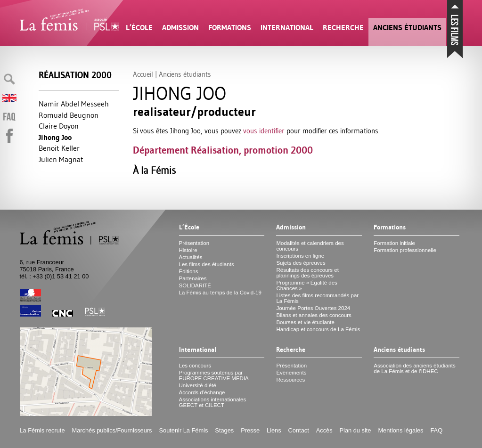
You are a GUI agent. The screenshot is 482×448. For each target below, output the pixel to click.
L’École (139, 28)
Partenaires (193, 278)
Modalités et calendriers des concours (310, 246)
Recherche (343, 28)
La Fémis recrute (42, 430)
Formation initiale (394, 243)
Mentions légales (400, 430)
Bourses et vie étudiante (305, 322)
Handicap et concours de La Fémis (318, 329)
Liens (274, 430)
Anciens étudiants (407, 28)
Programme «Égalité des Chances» (306, 285)
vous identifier (264, 131)
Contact (299, 430)
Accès (324, 430)
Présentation (194, 243)
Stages (224, 430)
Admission (180, 28)
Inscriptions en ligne (300, 256)
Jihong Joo (55, 137)
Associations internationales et (213, 402)
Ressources (290, 380)
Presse (250, 430)
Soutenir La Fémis (184, 430)
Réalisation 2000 (75, 75)
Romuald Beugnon (69, 115)
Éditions (189, 271)
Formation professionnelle (405, 250)
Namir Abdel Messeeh (74, 104)
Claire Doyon (59, 126)
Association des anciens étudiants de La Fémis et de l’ (414, 368)
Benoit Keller (59, 148)
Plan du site (355, 430)
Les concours (195, 366)
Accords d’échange (202, 392)
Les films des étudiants (207, 264)
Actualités (191, 257)
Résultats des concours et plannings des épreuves (307, 273)
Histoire (188, 250)
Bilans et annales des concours (314, 315)
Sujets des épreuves (301, 263)
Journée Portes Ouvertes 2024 (313, 308)
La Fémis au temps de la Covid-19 (220, 293)
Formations (230, 28)
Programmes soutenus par (214, 375)
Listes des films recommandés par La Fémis (317, 298)
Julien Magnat (61, 159)
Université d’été (198, 385)
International (287, 28)
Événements (291, 373)
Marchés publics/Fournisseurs (112, 430)
